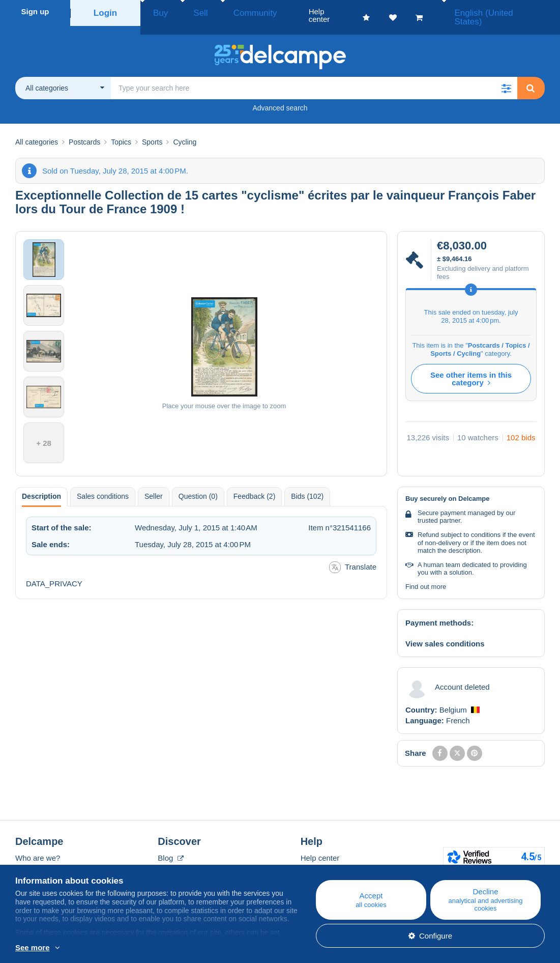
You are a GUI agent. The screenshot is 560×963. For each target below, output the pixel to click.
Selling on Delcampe (336, 871)
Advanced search (280, 96)
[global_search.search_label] (314, 76)
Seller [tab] (154, 485)
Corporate (37, 858)
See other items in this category (471, 367)
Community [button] (231, 11)
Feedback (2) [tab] (254, 485)
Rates (25, 871)
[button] (506, 76)
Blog (170, 846)
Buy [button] (157, 11)
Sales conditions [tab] (103, 485)
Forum (169, 871)
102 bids (521, 426)
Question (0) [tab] (198, 485)
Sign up (35, 11)
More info (129, 948)
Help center (320, 846)
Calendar (173, 858)
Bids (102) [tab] (307, 485)
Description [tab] (41, 485)
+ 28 (44, 431)
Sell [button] (188, 11)
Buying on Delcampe (336, 858)
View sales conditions (445, 632)
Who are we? (38, 846)
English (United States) (508, 11)
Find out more (426, 575)
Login (106, 11)
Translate (353, 556)
